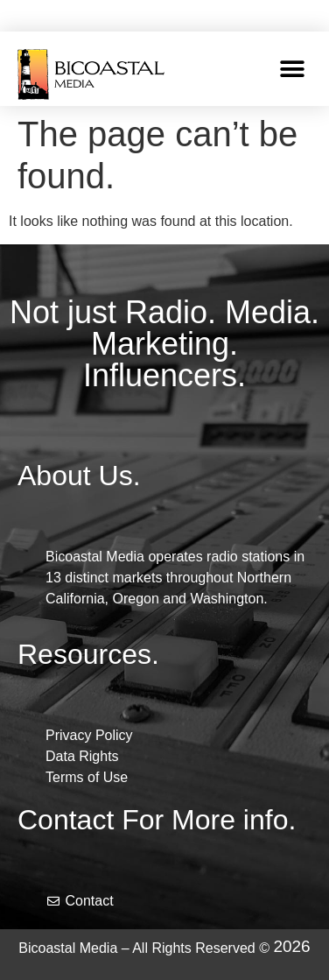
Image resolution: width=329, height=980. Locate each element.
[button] (292, 69)
